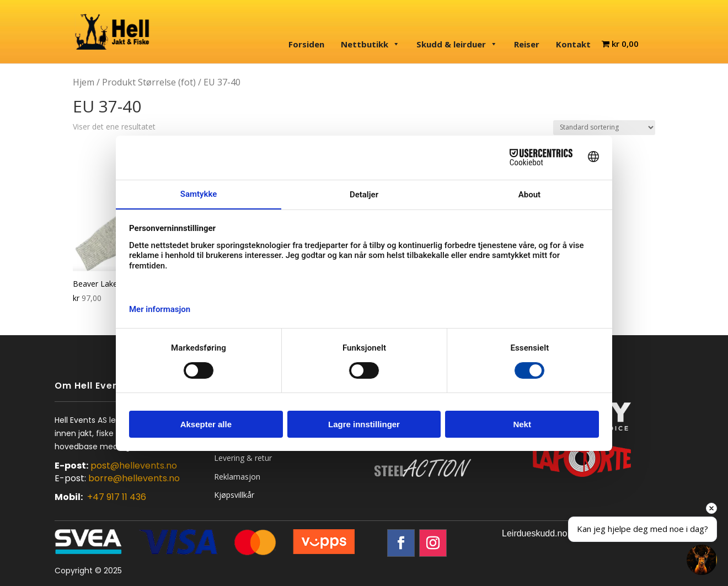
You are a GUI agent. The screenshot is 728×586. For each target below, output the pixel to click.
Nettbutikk (370, 44)
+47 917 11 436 (117, 497)
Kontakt (573, 44)
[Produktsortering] (604, 128)
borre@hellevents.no (134, 478)
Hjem (84, 82)
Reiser (527, 44)
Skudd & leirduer (457, 44)
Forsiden (306, 44)
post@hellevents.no (134, 466)
